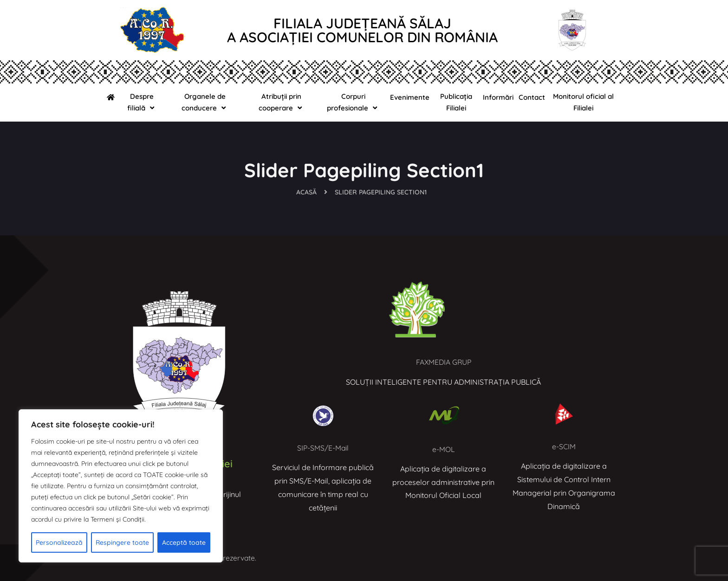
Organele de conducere (205, 102)
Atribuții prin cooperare (281, 102)
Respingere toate (122, 542)
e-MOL (443, 449)
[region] (121, 486)
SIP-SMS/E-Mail (323, 448)
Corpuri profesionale (353, 102)
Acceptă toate (184, 542)
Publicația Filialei (456, 102)
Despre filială (142, 102)
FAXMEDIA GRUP (444, 362)
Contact (532, 97)
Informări (498, 97)
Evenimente (410, 97)
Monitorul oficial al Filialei (583, 102)
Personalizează (59, 542)
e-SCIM (564, 446)
